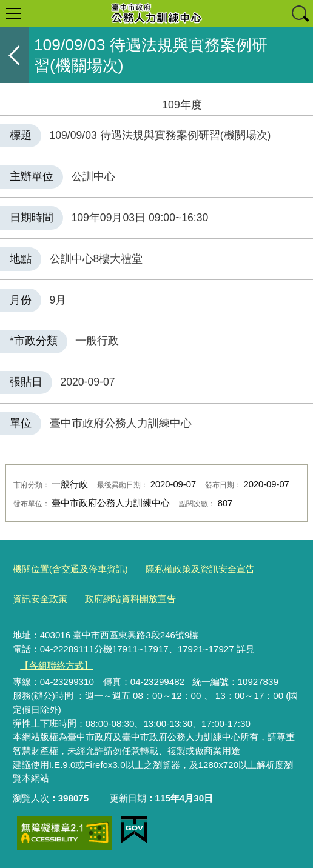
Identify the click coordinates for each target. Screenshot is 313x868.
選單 (13, 13)
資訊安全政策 (40, 599)
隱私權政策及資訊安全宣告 (200, 569)
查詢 (300, 13)
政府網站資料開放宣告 (130, 599)
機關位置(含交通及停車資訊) (70, 569)
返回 (15, 55)
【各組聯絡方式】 (56, 665)
